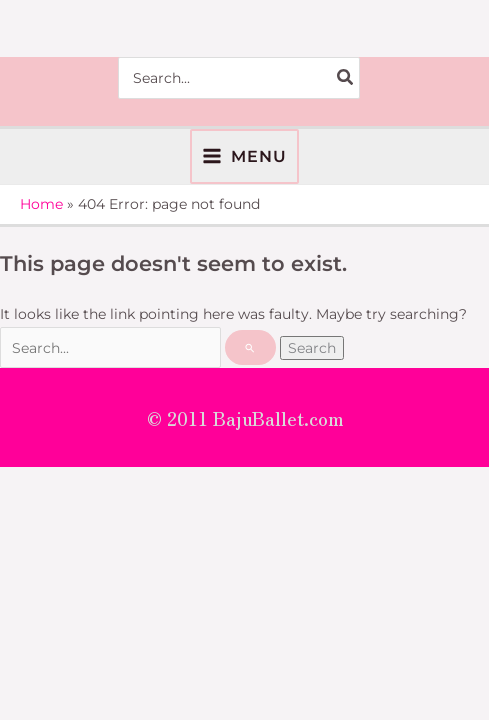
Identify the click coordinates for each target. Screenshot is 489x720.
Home (41, 204)
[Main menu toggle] (244, 156)
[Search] (346, 78)
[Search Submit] (250, 347)
